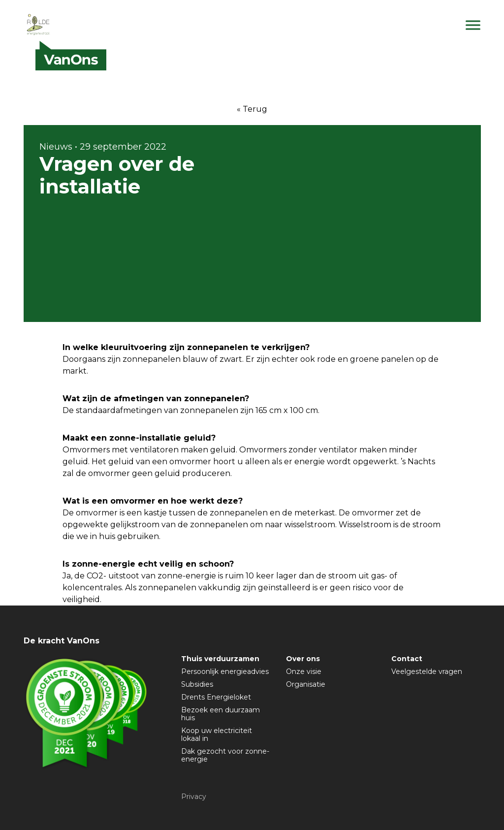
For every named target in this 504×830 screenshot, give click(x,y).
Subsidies (197, 684)
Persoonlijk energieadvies (225, 671)
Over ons (303, 659)
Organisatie (306, 684)
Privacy (194, 797)
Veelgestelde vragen (427, 671)
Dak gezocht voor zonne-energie (225, 755)
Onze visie (304, 671)
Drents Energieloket (216, 697)
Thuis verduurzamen (220, 659)
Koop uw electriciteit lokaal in (217, 734)
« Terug (252, 109)
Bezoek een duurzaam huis (220, 714)
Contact (407, 659)
